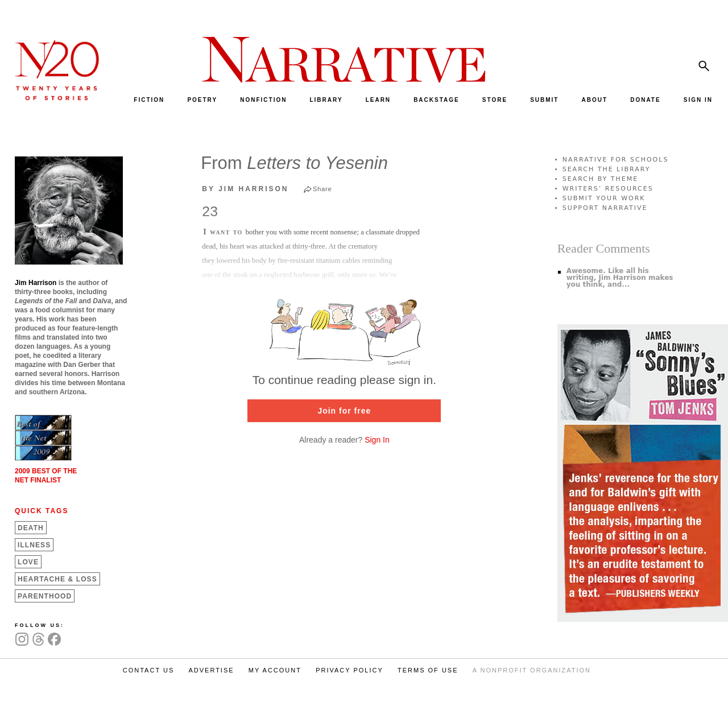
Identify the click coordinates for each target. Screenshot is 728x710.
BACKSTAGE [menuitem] (437, 100)
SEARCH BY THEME (601, 179)
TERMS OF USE (428, 670)
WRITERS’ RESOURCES (608, 189)
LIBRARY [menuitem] (326, 100)
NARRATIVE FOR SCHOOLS (616, 160)
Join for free (344, 411)
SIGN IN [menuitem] (698, 100)
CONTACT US (149, 670)
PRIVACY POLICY (349, 670)
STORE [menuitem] (495, 100)
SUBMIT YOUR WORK (604, 198)
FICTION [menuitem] (149, 100)
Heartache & (57, 579)
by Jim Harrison (245, 189)
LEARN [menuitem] (378, 100)
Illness (34, 545)
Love (28, 562)
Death (31, 528)
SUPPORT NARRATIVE (605, 208)
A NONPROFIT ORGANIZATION (532, 670)
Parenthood (45, 596)
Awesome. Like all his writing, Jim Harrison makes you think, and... (620, 278)
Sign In (377, 440)
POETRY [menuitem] (202, 100)
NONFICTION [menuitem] (263, 100)
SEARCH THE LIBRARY (607, 169)
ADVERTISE (211, 670)
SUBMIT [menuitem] (544, 100)
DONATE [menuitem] (645, 100)
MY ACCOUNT (275, 670)
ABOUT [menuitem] (595, 100)
